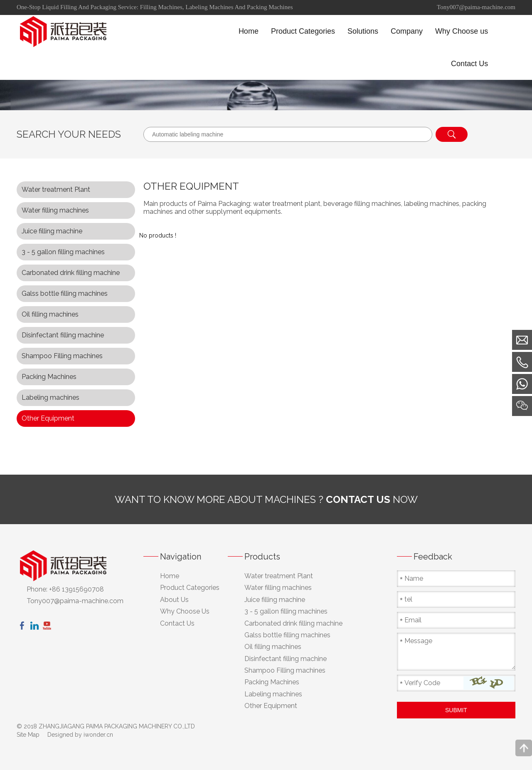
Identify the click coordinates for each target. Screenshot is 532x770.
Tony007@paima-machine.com (476, 7)
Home (170, 576)
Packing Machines (49, 377)
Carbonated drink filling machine (71, 273)
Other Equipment (48, 418)
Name (414, 578)
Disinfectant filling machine (63, 335)
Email (413, 620)
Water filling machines (55, 210)
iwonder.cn (98, 735)
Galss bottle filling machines (65, 293)
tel (408, 599)
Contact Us (177, 623)
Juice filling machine (52, 231)
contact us (358, 499)
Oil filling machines (50, 314)
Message (418, 641)
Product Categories (190, 588)
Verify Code (422, 683)
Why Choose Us (185, 611)
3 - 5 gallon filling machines (63, 252)
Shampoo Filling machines (62, 356)
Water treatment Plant (56, 189)
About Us (174, 600)
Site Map (28, 735)
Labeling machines (50, 397)
